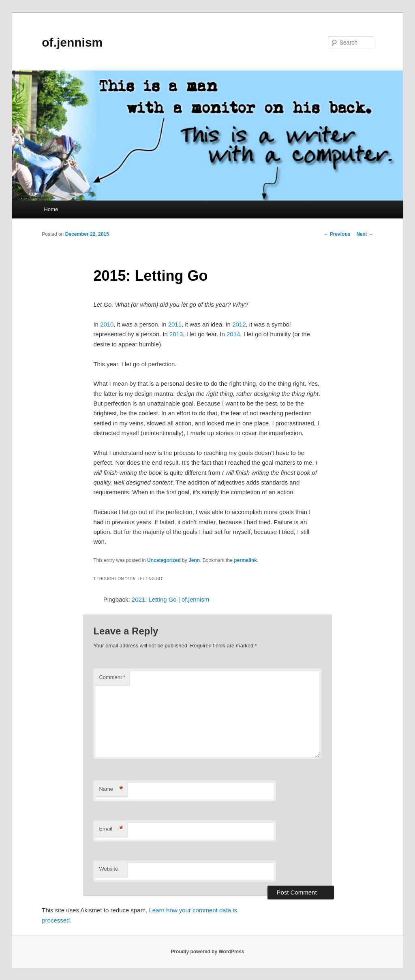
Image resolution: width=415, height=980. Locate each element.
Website (108, 869)
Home (51, 209)
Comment (112, 677)
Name (111, 789)
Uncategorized (164, 560)
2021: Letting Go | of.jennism (171, 599)
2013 (176, 334)
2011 (175, 324)
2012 (239, 324)
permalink (245, 560)
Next (365, 234)
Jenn (194, 560)
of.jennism (72, 42)
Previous (337, 234)
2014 (233, 334)
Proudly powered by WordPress (207, 952)
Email (111, 829)
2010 (107, 324)
